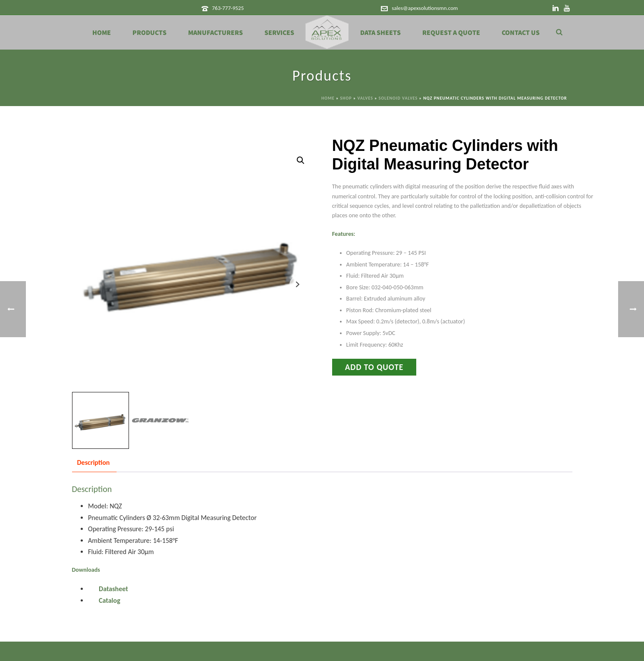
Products (149, 33)
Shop (346, 98)
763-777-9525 (228, 8)
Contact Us (521, 33)
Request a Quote (451, 33)
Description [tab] (94, 462)
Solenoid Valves (398, 98)
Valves (365, 98)
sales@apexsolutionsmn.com (425, 8)
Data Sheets (380, 33)
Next (297, 284)
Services (279, 33)
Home (102, 33)
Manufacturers (215, 33)
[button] (301, 160)
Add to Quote (374, 367)
